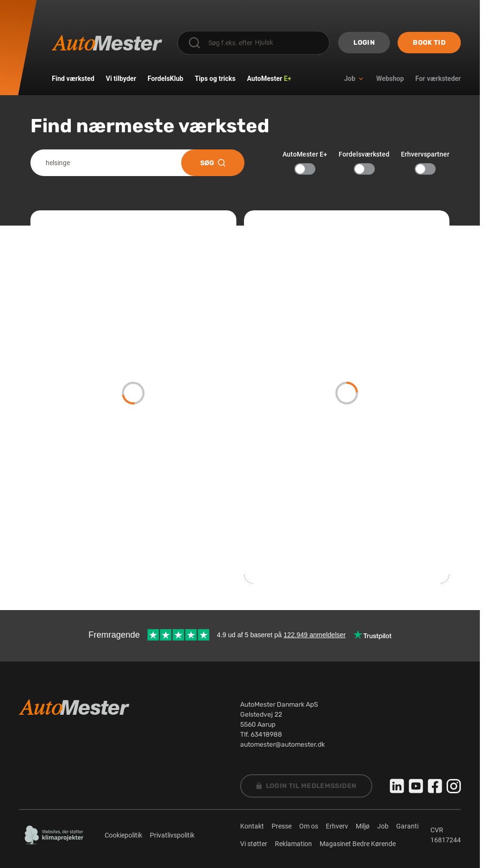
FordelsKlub (165, 79)
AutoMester (269, 79)
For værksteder (438, 79)
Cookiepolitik (123, 835)
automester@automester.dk (282, 745)
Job (383, 826)
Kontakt (252, 826)
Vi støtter (254, 844)
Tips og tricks (215, 79)
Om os (309, 826)
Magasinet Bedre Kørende (358, 844)
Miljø (363, 826)
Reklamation (293, 844)
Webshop (390, 79)
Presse (282, 826)
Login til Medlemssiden (307, 786)
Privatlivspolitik (172, 835)
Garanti (407, 826)
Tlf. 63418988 (261, 735)
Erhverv (337, 826)
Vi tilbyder (121, 79)
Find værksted (73, 79)
